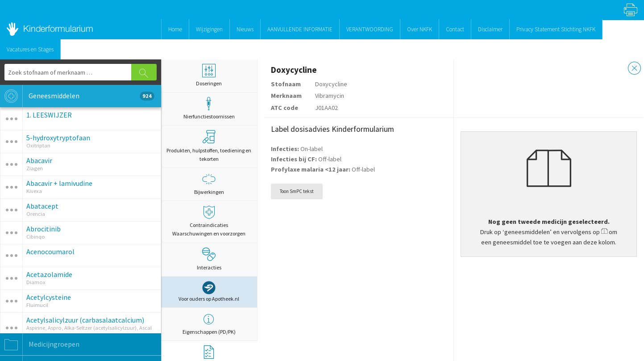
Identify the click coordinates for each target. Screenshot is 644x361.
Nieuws (245, 29)
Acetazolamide (49, 274)
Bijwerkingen (209, 184)
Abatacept (42, 206)
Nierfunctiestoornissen (209, 108)
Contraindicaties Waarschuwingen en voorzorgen (209, 221)
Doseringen (209, 75)
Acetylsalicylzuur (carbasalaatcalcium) (85, 320)
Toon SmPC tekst (297, 191)
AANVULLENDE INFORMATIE (300, 29)
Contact (455, 29)
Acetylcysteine (49, 297)
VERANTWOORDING (370, 29)
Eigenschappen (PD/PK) (209, 324)
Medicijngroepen (40, 344)
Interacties (209, 259)
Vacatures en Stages (30, 49)
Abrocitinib (44, 229)
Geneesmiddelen (77, 96)
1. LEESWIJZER (49, 115)
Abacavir (39, 160)
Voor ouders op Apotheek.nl (209, 292)
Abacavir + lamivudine (59, 183)
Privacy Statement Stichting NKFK (556, 29)
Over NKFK (420, 29)
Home (175, 29)
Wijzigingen (209, 29)
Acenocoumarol (50, 252)
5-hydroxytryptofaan (58, 138)
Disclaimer (490, 29)
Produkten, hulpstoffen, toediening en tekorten (209, 146)
